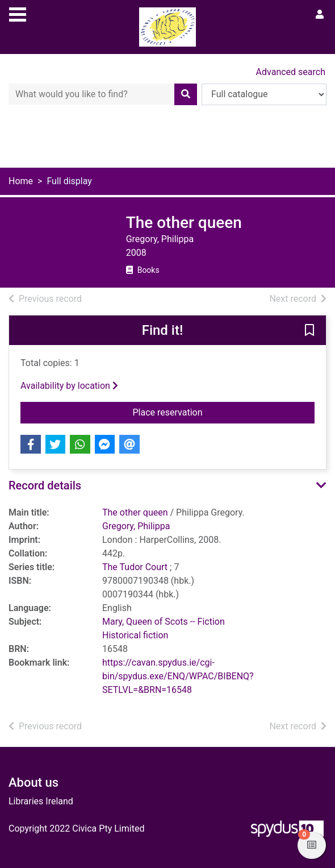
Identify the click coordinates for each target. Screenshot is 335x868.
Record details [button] (45, 485)
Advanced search (291, 72)
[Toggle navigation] (18, 13)
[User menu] (320, 15)
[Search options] (264, 94)
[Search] (186, 94)
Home (21, 181)
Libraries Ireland (41, 801)
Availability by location (69, 386)
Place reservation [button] (207, 412)
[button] (309, 331)
